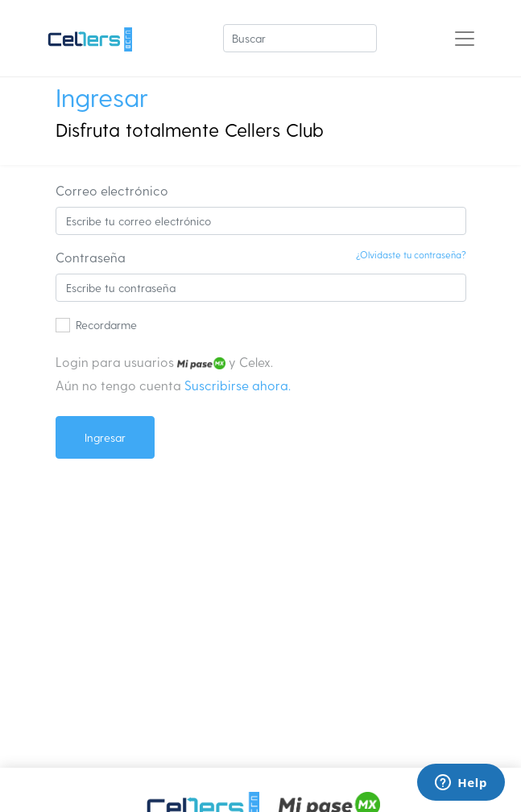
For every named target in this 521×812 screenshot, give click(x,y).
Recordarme (106, 324)
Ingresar (105, 437)
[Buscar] (300, 38)
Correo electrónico (112, 190)
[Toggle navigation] (465, 39)
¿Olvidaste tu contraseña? (411, 254)
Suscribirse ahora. (238, 385)
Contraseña (91, 257)
